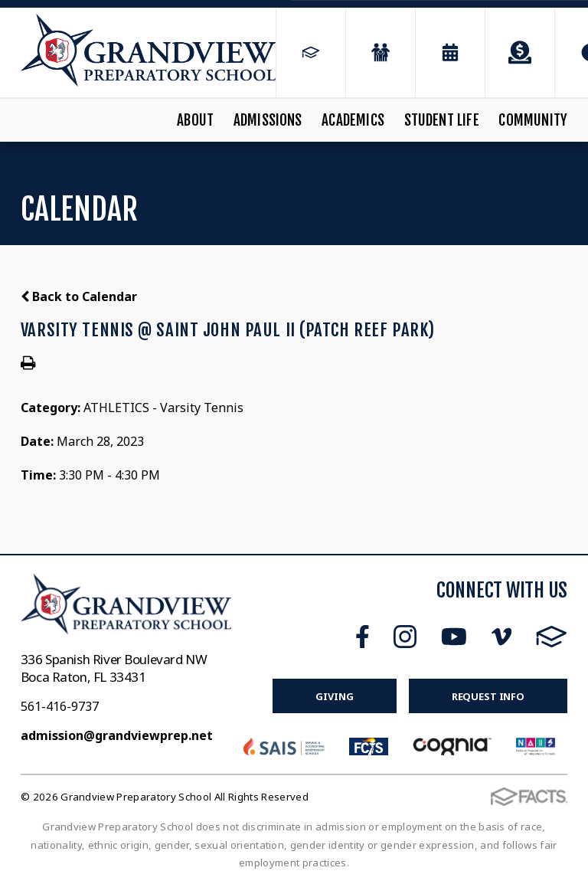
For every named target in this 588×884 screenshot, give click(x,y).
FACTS (552, 637)
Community (533, 120)
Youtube (454, 637)
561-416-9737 (60, 706)
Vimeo (501, 637)
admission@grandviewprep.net (117, 735)
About (195, 120)
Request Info (488, 696)
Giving (334, 696)
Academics (353, 120)
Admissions (268, 120)
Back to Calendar (79, 296)
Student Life (442, 120)
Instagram (405, 637)
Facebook (363, 637)
